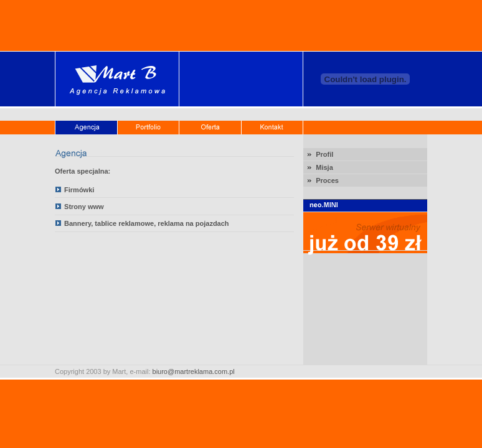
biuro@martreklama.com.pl (194, 371)
